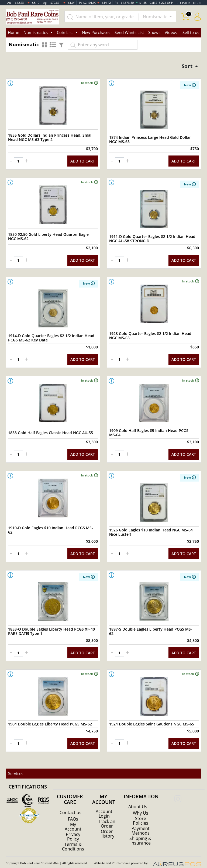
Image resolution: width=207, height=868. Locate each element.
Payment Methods (141, 825)
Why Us (141, 808)
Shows (154, 32)
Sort (187, 66)
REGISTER (183, 3)
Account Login (104, 808)
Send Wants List (129, 32)
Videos (171, 32)
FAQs (73, 813)
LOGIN (196, 3)
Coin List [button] (65, 32)
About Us (138, 801)
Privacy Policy (73, 831)
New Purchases (96, 32)
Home (13, 32)
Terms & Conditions (73, 840)
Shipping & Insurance (140, 835)
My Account (73, 821)
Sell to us (191, 32)
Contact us (70, 807)
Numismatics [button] (36, 32)
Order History (107, 827)
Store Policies (141, 815)
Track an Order (107, 818)
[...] (102, 17)
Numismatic (156, 17)
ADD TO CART (83, 160)
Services (15, 768)
